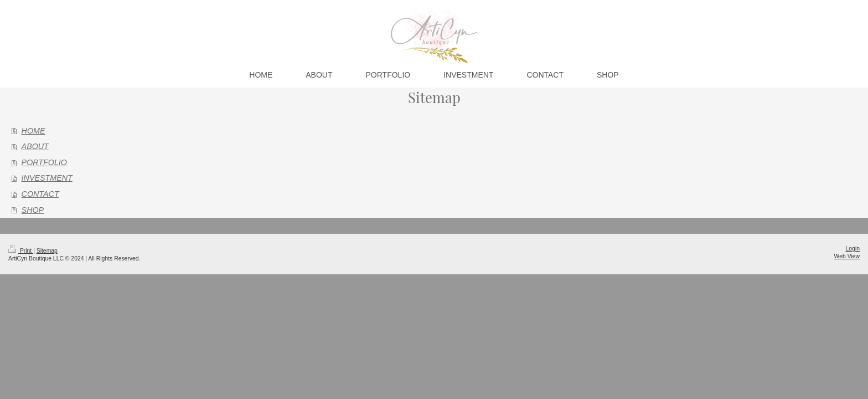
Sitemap (47, 251)
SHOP (33, 210)
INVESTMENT (47, 178)
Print (21, 251)
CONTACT (40, 194)
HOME (33, 131)
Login (853, 249)
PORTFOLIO (44, 162)
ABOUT (35, 146)
